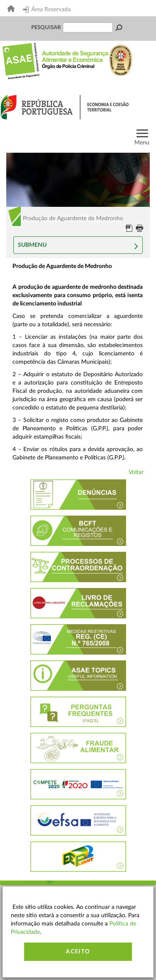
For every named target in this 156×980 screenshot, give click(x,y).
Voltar (136, 472)
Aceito (78, 952)
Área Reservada (47, 10)
